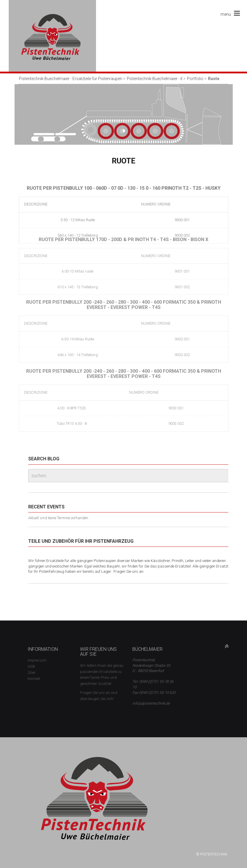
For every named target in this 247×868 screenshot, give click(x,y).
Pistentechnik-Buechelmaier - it (155, 79)
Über (32, 672)
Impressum (37, 660)
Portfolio (195, 79)
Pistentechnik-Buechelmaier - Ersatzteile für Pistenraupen (71, 79)
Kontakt (34, 679)
